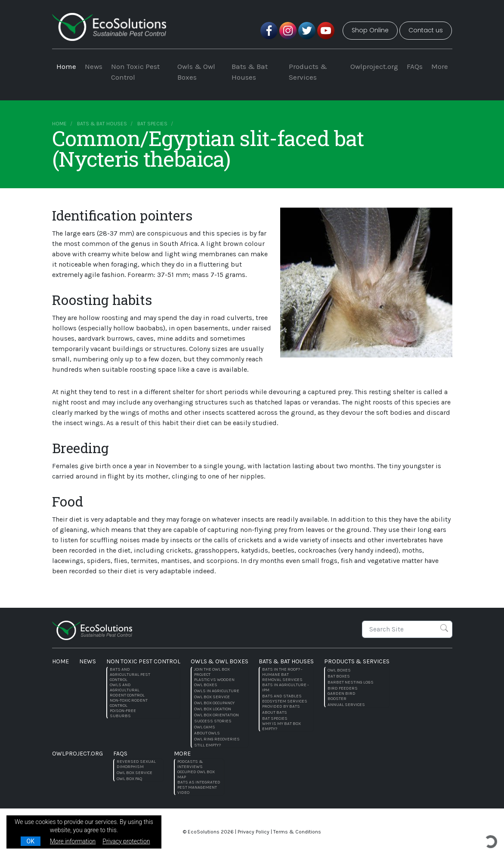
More (440, 66)
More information (73, 841)
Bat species (152, 124)
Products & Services (308, 72)
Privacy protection (126, 841)
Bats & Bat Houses (250, 72)
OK (31, 841)
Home (66, 66)
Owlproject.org (374, 66)
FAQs (415, 66)
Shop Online (370, 30)
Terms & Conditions (297, 832)
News (94, 66)
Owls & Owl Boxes (196, 72)
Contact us (426, 30)
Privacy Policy (254, 832)
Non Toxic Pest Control (135, 72)
